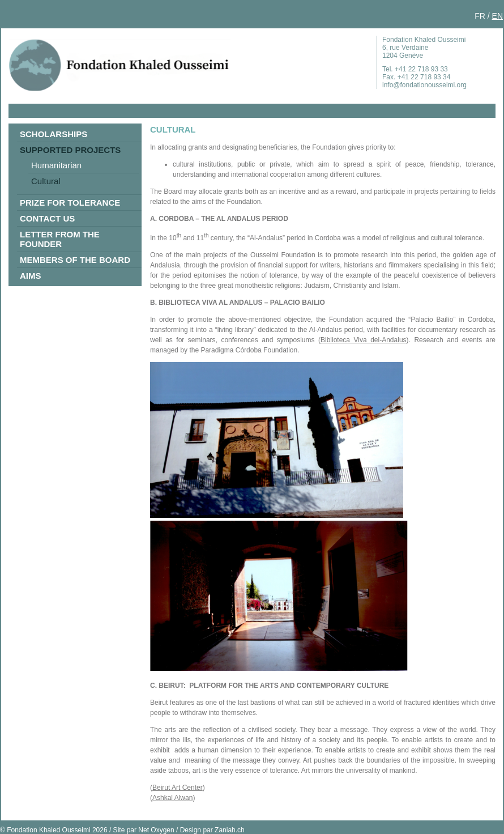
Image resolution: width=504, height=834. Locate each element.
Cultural (46, 181)
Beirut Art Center (178, 788)
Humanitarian (56, 165)
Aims (31, 276)
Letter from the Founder (60, 239)
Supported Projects (70, 150)
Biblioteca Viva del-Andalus (364, 340)
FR (480, 16)
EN (497, 16)
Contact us (47, 218)
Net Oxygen (156, 830)
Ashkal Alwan (172, 798)
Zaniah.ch (230, 830)
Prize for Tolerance (70, 203)
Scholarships (54, 134)
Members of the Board (75, 260)
